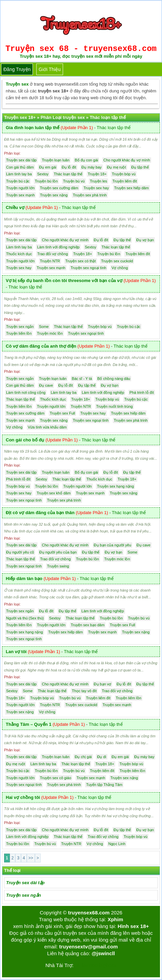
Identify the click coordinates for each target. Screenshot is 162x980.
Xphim (115, 919)
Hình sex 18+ (133, 926)
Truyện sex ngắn (24, 895)
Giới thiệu (50, 69)
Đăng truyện (17, 69)
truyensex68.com (89, 913)
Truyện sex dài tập (25, 883)
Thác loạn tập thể (114, 128)
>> (31, 858)
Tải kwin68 (86, 965)
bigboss (108, 965)
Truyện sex (17, 84)
